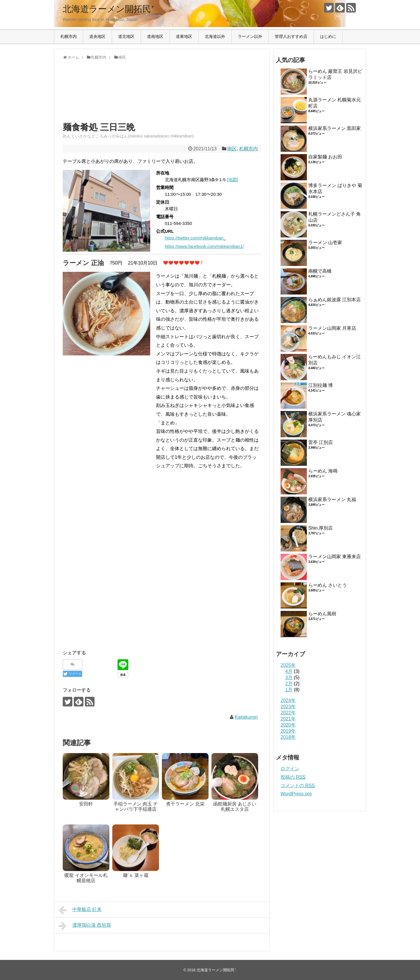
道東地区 (184, 36)
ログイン (290, 769)
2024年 (288, 700)
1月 (289, 690)
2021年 (288, 719)
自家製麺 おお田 (325, 157)
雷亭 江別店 (321, 442)
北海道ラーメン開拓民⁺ (108, 9)
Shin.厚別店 (321, 528)
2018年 (288, 737)
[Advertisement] (109, 96)
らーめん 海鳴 (323, 471)
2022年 (288, 713)
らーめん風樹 (322, 614)
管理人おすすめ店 (291, 36)
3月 (289, 677)
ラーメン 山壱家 (325, 243)
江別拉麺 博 (321, 385)
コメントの (298, 786)
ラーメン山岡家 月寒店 (332, 328)
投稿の (293, 777)
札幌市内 (69, 36)
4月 (289, 671)
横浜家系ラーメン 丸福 (332, 499)
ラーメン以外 (250, 36)
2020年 (288, 725)
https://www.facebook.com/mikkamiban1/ (204, 246)
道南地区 (155, 36)
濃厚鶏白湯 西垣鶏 (85, 926)
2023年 (288, 707)
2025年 (288, 665)
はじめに (328, 36)
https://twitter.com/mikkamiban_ (195, 238)
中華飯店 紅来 (80, 910)
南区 (232, 149)
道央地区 (97, 36)
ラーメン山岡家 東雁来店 (335, 557)
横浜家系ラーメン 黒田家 (335, 128)
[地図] (232, 180)
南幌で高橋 (320, 271)
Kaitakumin (246, 717)
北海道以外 (215, 36)
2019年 (288, 731)
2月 (289, 684)
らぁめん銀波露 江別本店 (335, 300)
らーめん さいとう (328, 585)
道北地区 (126, 36)
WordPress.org (296, 794)
